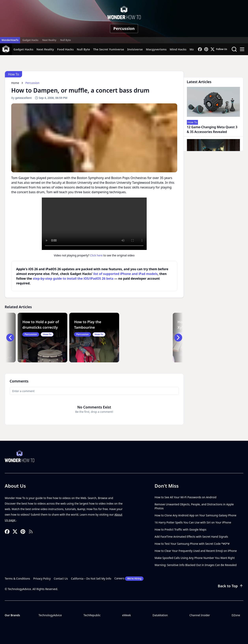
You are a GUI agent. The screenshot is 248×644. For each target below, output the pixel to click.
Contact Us (61, 579)
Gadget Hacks (30, 40)
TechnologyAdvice (50, 615)
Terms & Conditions (17, 579)
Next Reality (49, 40)
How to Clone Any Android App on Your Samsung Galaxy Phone (195, 515)
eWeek (127, 615)
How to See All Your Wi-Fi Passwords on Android (186, 497)
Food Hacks (65, 49)
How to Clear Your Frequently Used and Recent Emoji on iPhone (196, 551)
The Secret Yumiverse (109, 49)
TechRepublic (92, 615)
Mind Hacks (178, 49)
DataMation (160, 615)
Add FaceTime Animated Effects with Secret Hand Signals (191, 537)
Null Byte (65, 40)
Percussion (124, 28)
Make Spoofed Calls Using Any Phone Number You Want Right (195, 558)
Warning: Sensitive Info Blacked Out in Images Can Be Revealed (196, 565)
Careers (129, 579)
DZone (236, 615)
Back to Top (231, 586)
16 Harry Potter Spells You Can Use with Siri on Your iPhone (193, 522)
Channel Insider (200, 615)
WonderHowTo (10, 40)
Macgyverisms (156, 49)
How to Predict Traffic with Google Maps (180, 529)
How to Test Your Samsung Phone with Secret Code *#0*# (192, 544)
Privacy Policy (42, 579)
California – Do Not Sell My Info (91, 579)
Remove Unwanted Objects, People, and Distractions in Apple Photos (194, 506)
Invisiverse (135, 49)
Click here (96, 255)
